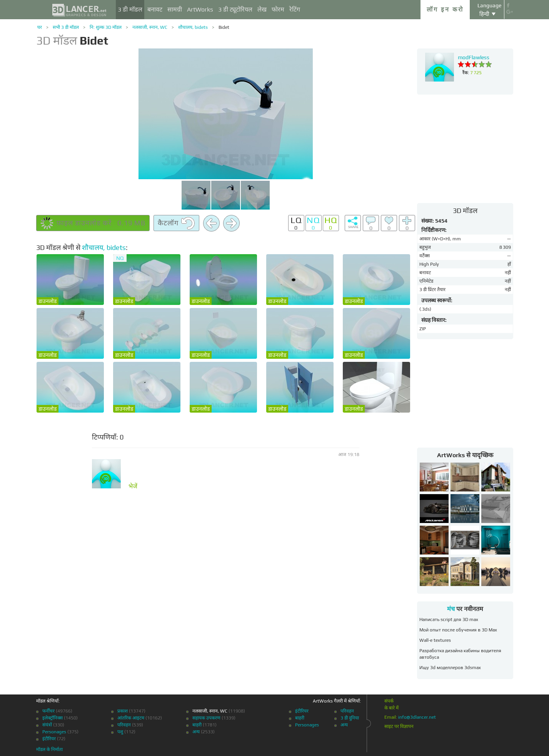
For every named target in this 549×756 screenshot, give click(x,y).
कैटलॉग (176, 223)
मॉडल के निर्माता (49, 749)
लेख (262, 9)
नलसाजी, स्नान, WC (150, 27)
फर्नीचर (48, 711)
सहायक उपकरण (206, 718)
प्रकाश (123, 711)
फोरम (278, 9)
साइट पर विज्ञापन (399, 726)
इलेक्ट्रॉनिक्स (53, 718)
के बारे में (391, 708)
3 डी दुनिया (350, 718)
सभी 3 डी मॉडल (66, 27)
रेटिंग (295, 9)
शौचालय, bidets (193, 27)
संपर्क (389, 701)
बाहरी (197, 725)
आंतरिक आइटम (131, 718)
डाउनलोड (48, 301)
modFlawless (474, 57)
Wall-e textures (435, 640)
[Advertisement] (465, 148)
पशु (120, 732)
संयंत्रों (47, 725)
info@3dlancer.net (417, 717)
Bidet (224, 27)
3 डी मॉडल (130, 9)
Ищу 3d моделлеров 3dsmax (450, 668)
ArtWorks (200, 9)
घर (40, 27)
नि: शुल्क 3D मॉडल (106, 27)
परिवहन (124, 725)
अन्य (196, 732)
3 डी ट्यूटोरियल (235, 9)
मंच (451, 609)
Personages (54, 732)
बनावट (155, 9)
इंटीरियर (49, 739)
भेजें (133, 486)
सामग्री (175, 9)
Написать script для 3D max (449, 619)
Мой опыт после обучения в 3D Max (458, 630)
